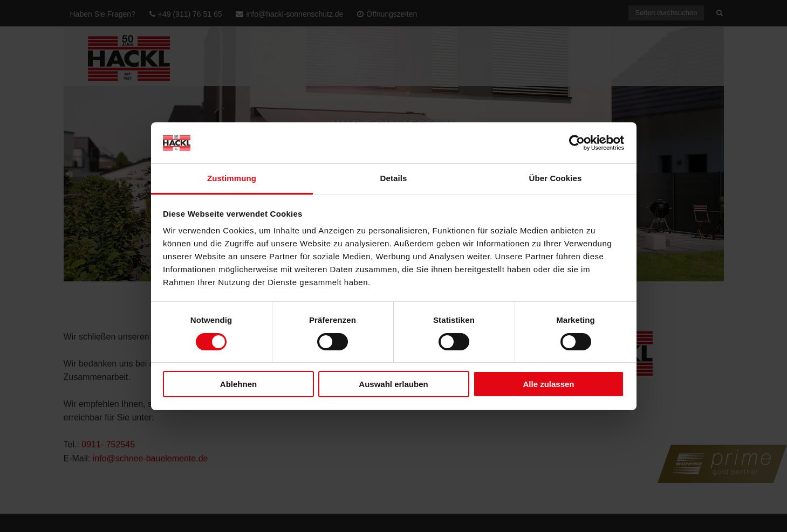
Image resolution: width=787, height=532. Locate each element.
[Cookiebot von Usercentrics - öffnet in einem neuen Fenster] (577, 143)
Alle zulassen (548, 384)
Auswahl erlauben (393, 384)
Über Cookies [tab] (556, 178)
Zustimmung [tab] (232, 178)
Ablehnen (238, 384)
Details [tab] (394, 178)
